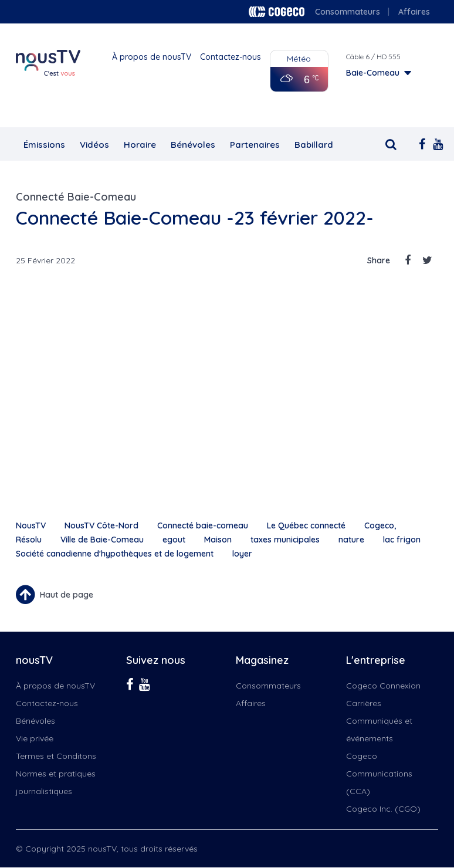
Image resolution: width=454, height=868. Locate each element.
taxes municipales (285, 540)
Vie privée (35, 738)
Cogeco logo (277, 12)
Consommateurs (348, 12)
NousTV (31, 525)
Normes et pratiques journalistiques (56, 782)
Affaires (414, 12)
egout (174, 540)
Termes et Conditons (56, 756)
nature (351, 540)
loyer (242, 554)
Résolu (29, 540)
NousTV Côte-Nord (101, 525)
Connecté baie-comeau (203, 525)
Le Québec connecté (306, 525)
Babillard (314, 145)
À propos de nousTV (152, 57)
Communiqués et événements (379, 730)
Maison (218, 540)
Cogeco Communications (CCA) (379, 774)
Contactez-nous (231, 57)
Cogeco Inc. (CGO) (383, 809)
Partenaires (255, 145)
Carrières (364, 703)
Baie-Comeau (373, 73)
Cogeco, (380, 525)
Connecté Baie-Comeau (76, 197)
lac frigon (402, 540)
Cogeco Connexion (383, 686)
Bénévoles (193, 145)
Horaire (140, 145)
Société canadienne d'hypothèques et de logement (115, 554)
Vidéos (94, 145)
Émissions (44, 145)
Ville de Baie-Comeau (102, 540)
